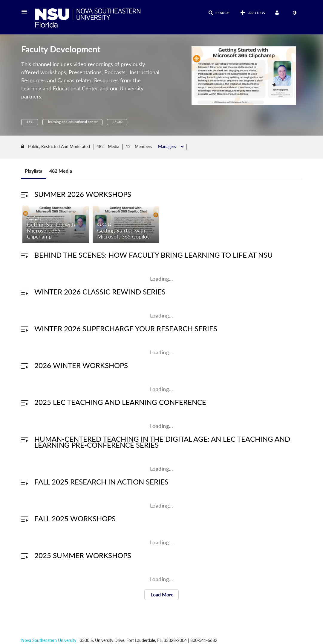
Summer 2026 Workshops (83, 195)
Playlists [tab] (33, 172)
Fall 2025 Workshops (75, 519)
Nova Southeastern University (49, 640)
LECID (117, 122)
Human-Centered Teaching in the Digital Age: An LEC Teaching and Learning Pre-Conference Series (162, 443)
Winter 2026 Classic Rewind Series (100, 293)
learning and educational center (72, 122)
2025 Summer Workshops (83, 556)
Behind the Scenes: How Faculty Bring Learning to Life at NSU (154, 256)
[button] (26, 12)
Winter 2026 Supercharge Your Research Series (126, 329)
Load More (161, 595)
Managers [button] (168, 148)
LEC (30, 122)
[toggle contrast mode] (295, 13)
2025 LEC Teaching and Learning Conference (120, 403)
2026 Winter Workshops (81, 366)
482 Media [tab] (61, 172)
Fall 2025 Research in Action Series (101, 483)
